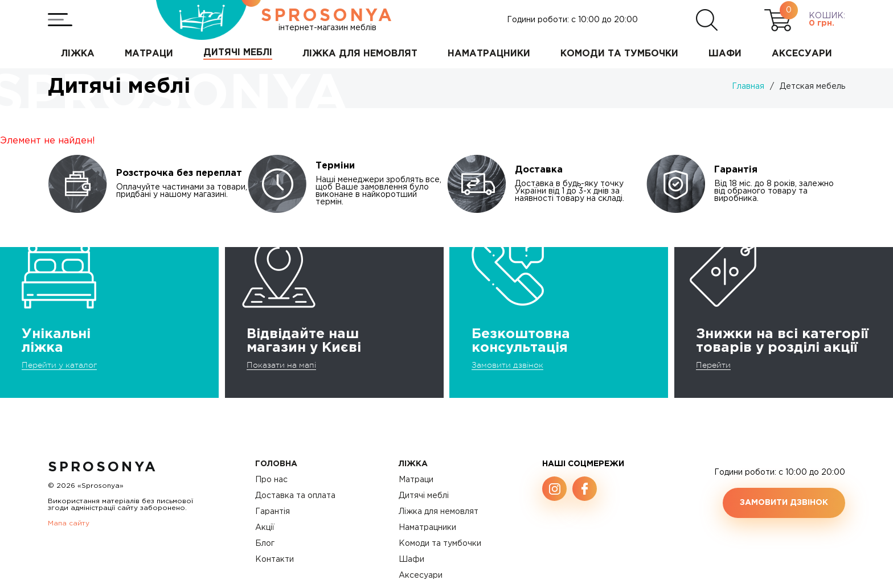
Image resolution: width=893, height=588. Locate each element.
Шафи (411, 560)
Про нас (271, 480)
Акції (265, 528)
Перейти (713, 365)
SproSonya (103, 467)
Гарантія (273, 512)
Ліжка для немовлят (439, 512)
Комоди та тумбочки (440, 544)
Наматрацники (427, 528)
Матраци (416, 480)
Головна (276, 464)
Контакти (275, 560)
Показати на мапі (281, 365)
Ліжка (413, 464)
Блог (265, 544)
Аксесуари (421, 575)
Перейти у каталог (59, 365)
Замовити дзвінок (507, 365)
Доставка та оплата (295, 496)
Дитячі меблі (424, 496)
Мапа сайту (69, 523)
